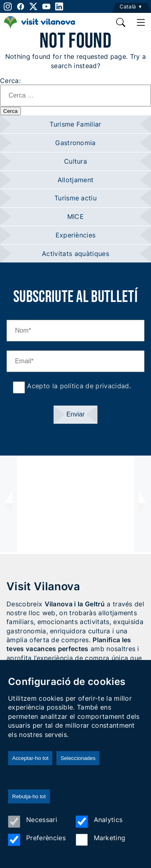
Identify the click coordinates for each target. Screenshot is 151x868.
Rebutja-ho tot (29, 796)
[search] (121, 23)
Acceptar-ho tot (30, 758)
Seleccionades (78, 758)
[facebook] (21, 6)
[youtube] (46, 6)
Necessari (33, 822)
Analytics (99, 822)
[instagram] (7, 6)
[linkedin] (59, 6)
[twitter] (33, 6)
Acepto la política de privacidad (77, 386)
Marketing (101, 840)
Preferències (37, 840)
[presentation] (8, 504)
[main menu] (141, 23)
